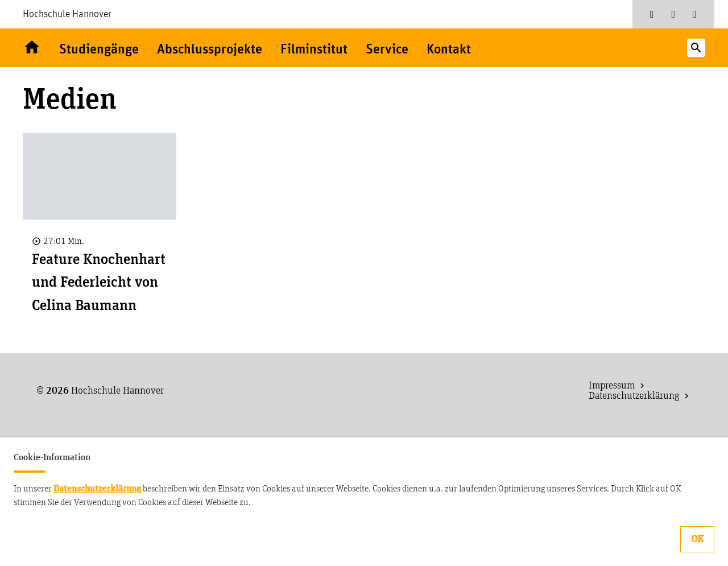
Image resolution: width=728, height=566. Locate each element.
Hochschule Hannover (67, 14)
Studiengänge (99, 50)
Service (387, 50)
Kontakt (449, 50)
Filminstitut (314, 50)
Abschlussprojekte (210, 50)
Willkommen (32, 48)
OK (697, 539)
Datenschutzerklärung (97, 489)
